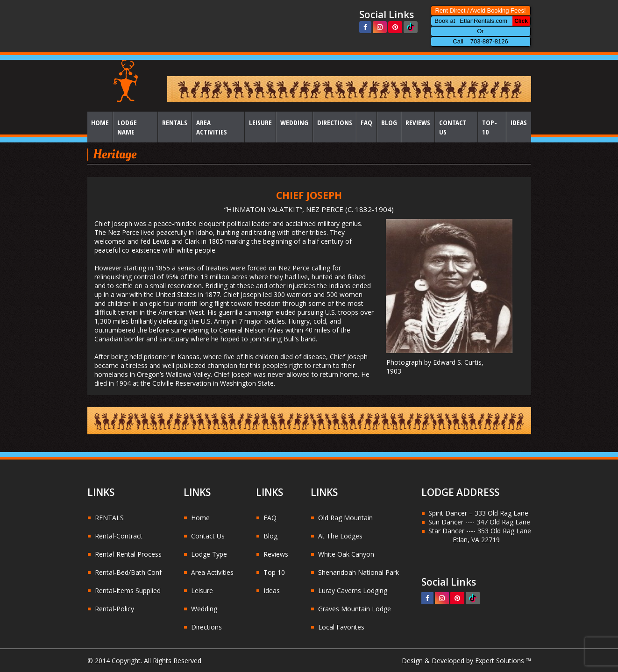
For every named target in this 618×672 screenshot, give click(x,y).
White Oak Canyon (346, 554)
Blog (389, 122)
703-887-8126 (489, 41)
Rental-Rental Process (128, 554)
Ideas (519, 122)
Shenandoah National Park (359, 572)
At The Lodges (340, 536)
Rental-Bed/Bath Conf (128, 572)
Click (521, 21)
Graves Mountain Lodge (355, 609)
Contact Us (453, 127)
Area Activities (212, 127)
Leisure (260, 122)
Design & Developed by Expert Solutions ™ (466, 661)
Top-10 (490, 127)
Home (100, 122)
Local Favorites (341, 627)
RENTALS (109, 518)
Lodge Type (209, 554)
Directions (335, 122)
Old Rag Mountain (345, 518)
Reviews (418, 122)
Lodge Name (127, 127)
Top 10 (274, 572)
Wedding (294, 122)
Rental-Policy (114, 609)
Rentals (175, 122)
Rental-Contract (119, 536)
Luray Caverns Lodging (353, 591)
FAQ (366, 122)
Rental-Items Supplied (128, 591)
